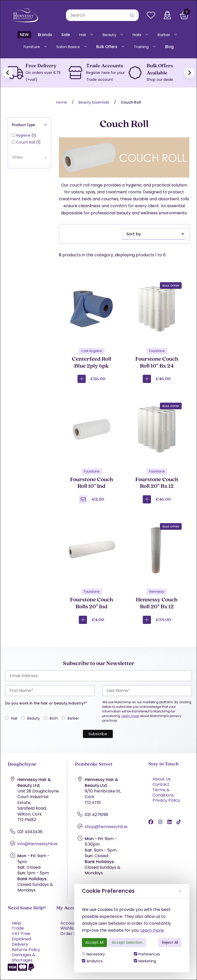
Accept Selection (127, 942)
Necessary (93, 954)
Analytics (92, 961)
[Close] (180, 891)
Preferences (147, 954)
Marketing (145, 961)
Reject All (170, 942)
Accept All (94, 942)
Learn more (152, 930)
